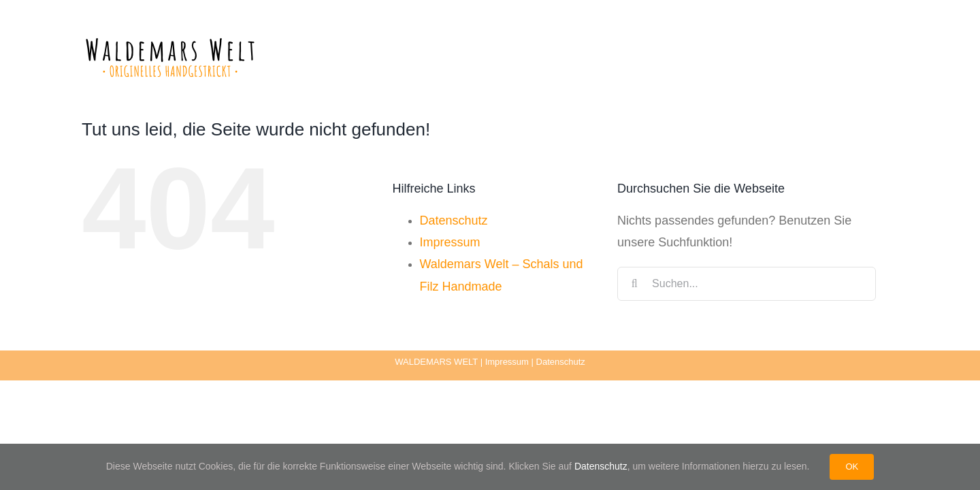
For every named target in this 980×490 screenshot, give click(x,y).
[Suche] (634, 284)
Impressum (450, 242)
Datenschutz (454, 220)
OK (852, 467)
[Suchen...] (747, 284)
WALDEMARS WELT (436, 362)
